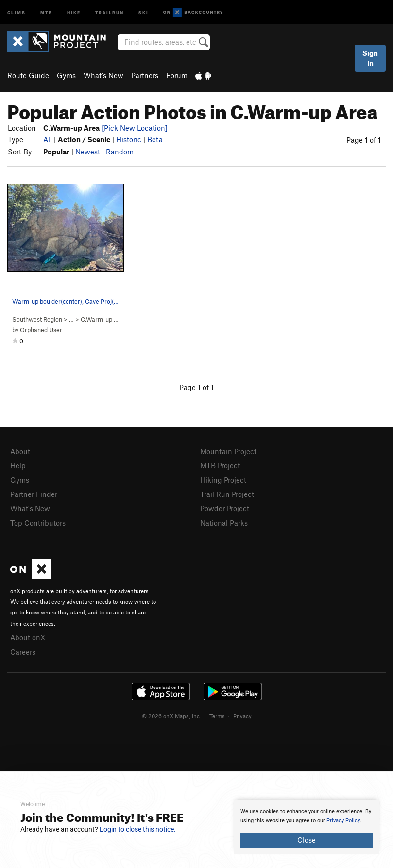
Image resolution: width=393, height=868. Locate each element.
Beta (155, 139)
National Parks (224, 523)
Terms (217, 716)
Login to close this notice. (138, 829)
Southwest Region (37, 319)
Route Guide (28, 75)
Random (120, 152)
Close (307, 840)
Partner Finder (34, 494)
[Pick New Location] (135, 128)
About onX (28, 637)
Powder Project (225, 508)
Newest (88, 152)
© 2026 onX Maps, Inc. (171, 716)
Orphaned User (41, 330)
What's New (103, 75)
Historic (129, 139)
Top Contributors (38, 523)
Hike (74, 12)
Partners (145, 75)
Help (18, 465)
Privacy (242, 716)
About (20, 451)
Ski (144, 12)
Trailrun (110, 12)
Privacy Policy (343, 821)
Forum (177, 75)
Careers (23, 652)
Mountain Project (228, 451)
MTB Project (220, 465)
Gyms (66, 75)
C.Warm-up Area (104, 319)
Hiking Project (223, 480)
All (48, 139)
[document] (307, 827)
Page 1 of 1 (364, 140)
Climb (17, 12)
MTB (46, 12)
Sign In (370, 58)
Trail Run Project (227, 494)
